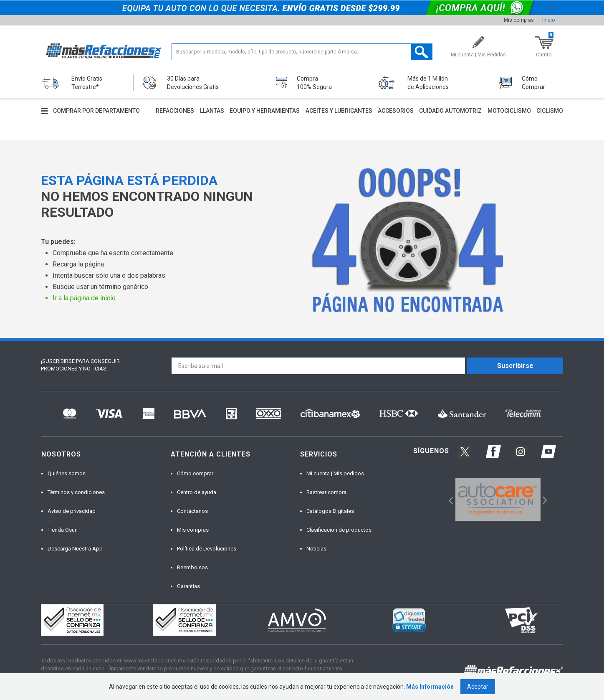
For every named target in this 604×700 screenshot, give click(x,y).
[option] (498, 500)
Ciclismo (550, 111)
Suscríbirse (515, 366)
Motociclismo (509, 111)
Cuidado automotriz (450, 111)
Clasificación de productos (339, 530)
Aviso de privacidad (72, 511)
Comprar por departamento (96, 111)
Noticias (316, 549)
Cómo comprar (195, 473)
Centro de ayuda (197, 492)
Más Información (430, 687)
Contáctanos (192, 511)
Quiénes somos (67, 473)
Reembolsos (192, 567)
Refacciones (175, 111)
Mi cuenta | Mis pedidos (335, 473)
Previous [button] (448, 499)
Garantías (188, 586)
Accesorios (396, 111)
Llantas (212, 111)
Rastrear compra (326, 492)
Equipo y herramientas (265, 111)
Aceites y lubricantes (339, 111)
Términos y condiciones (76, 492)
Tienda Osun (63, 530)
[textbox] (302, 52)
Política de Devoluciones (207, 549)
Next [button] (544, 499)
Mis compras (519, 20)
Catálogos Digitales (330, 511)
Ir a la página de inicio (84, 298)
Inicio (548, 20)
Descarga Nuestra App (75, 549)
